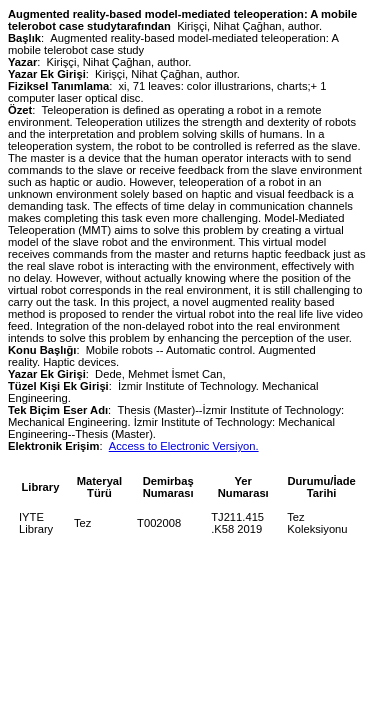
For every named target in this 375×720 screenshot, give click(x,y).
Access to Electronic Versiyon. (184, 446)
